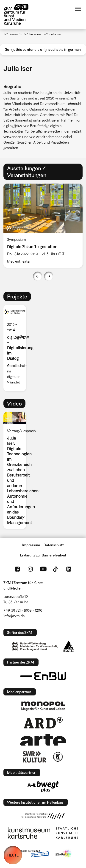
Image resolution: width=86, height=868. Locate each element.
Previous (38, 276)
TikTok (56, 569)
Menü (78, 9)
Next (49, 276)
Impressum (31, 545)
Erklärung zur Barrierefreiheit (43, 555)
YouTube (43, 569)
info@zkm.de (14, 616)
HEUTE (13, 855)
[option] (17, 348)
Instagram (30, 569)
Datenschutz (54, 545)
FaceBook (17, 569)
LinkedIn (69, 569)
